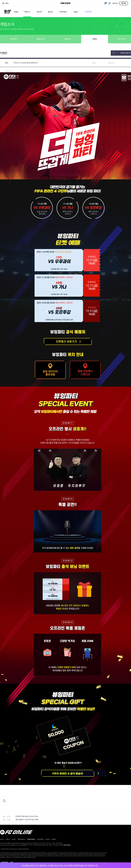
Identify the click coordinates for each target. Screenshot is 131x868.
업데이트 (68, 39)
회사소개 (2, 839)
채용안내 (8, 839)
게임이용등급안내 (21, 839)
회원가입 (115, 3)
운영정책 (54, 839)
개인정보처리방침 (31, 839)
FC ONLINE (8, 11)
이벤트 (95, 39)
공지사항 (14, 39)
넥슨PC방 (47, 839)
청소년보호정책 (40, 839)
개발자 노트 (41, 39)
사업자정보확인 (67, 845)
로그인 (124, 3)
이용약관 (14, 839)
